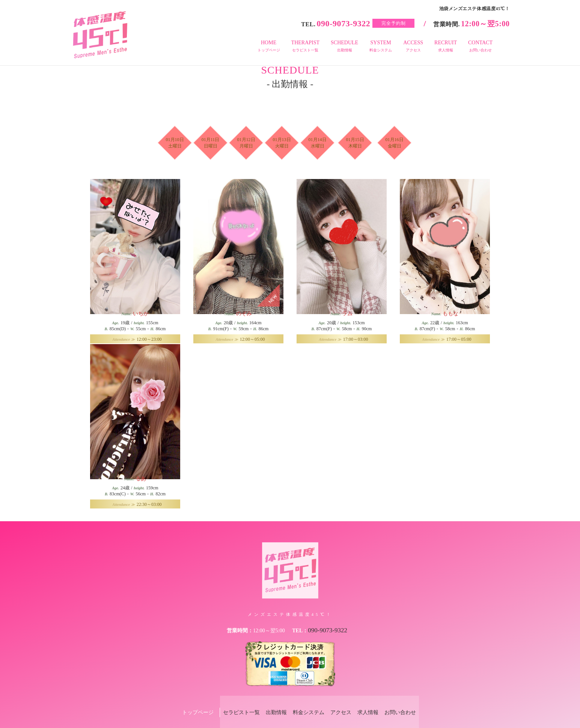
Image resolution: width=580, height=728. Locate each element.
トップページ (179, 700)
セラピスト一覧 (225, 700)
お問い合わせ (416, 700)
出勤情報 (267, 700)
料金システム (305, 700)
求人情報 (377, 700)
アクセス (344, 700)
